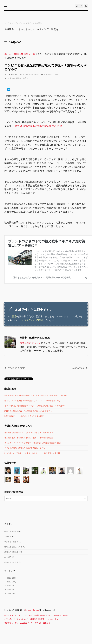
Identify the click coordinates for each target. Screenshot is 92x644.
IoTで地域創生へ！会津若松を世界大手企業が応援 (24, 416)
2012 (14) (10, 593)
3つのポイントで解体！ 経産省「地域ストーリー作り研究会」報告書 (32, 453)
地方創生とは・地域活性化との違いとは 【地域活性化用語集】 (30, 438)
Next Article (80, 368)
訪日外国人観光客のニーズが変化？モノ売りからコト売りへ (28, 411)
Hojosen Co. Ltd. (32, 610)
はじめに (47, 623)
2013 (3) (9, 589)
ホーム (8, 54)
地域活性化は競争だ (38, 619)
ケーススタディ (11, 531)
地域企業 (15, 78)
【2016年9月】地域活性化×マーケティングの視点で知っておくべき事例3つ (35, 406)
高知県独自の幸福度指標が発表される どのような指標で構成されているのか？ (36, 396)
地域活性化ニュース (25, 54)
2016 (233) (10, 578)
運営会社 (38, 623)
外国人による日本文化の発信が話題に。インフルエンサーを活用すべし (32, 401)
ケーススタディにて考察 (30, 320)
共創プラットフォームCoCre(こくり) (19, 623)
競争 (15, 316)
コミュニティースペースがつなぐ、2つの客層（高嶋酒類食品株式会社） (33, 443)
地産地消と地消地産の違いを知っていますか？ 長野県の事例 (29, 433)
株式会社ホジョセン (30, 343)
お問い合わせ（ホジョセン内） (17, 619)
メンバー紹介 (53, 619)
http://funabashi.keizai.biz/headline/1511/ (38, 126)
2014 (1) (9, 586)
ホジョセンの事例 (11, 542)
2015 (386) (10, 582)
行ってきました (11, 562)
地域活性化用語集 (11, 552)
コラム (7, 537)
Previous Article (15, 368)
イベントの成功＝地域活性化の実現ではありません (25, 448)
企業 (10, 78)
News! (65, 615)
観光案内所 (24, 78)
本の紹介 (8, 557)
